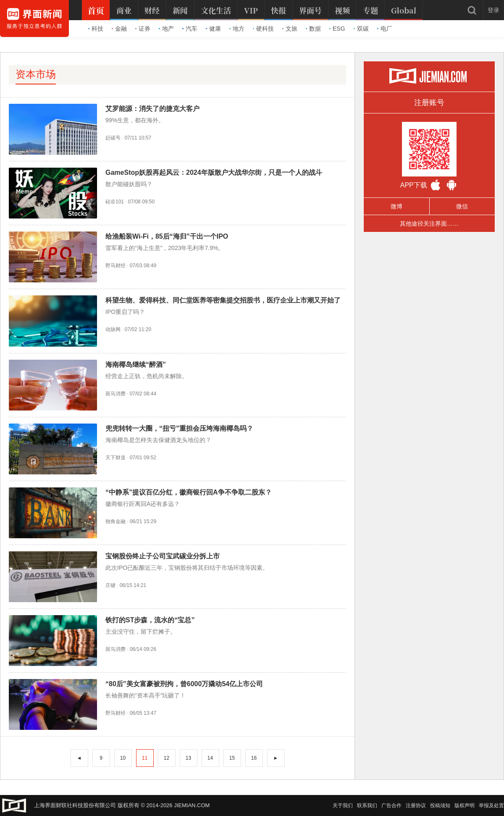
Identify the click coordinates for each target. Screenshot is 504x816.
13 (188, 758)
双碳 (361, 29)
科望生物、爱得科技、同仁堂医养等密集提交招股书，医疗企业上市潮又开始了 (223, 300)
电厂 (385, 29)
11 (145, 758)
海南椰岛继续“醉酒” (136, 365)
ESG (337, 29)
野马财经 (115, 266)
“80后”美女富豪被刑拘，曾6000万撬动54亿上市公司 (184, 684)
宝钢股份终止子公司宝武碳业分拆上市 (163, 556)
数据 (313, 29)
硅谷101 (115, 202)
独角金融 (115, 521)
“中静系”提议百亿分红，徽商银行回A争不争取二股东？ (189, 492)
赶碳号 (113, 138)
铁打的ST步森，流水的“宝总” (150, 620)
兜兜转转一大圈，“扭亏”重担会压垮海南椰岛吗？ (179, 428)
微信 (462, 206)
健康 (213, 29)
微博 (396, 206)
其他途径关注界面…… (429, 224)
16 (254, 758)
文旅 (290, 29)
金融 (119, 29)
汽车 (190, 29)
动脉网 (113, 329)
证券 (143, 29)
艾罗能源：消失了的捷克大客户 (152, 109)
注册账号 (429, 103)
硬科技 (263, 29)
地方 (237, 29)
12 (167, 758)
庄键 (110, 585)
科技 (96, 29)
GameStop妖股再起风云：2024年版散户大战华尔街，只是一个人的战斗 (214, 172)
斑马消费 (115, 394)
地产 (166, 29)
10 (123, 758)
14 (210, 758)
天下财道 (115, 458)
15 (232, 758)
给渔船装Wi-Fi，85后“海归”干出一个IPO (167, 236)
